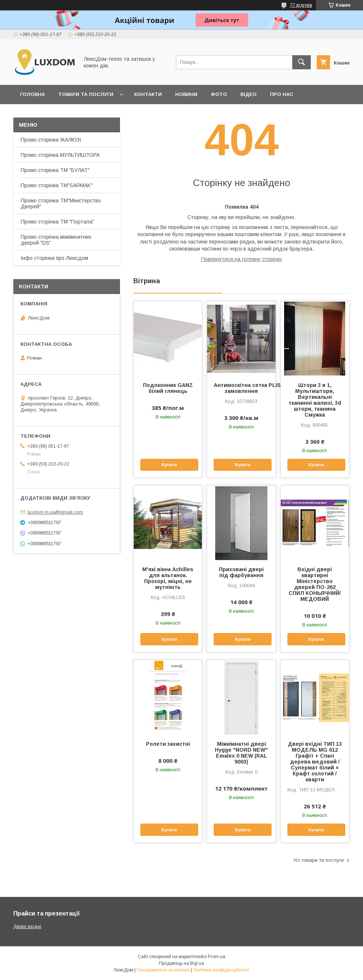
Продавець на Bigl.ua (181, 963)
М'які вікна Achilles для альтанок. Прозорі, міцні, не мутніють (168, 578)
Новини (186, 94)
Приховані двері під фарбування (241, 572)
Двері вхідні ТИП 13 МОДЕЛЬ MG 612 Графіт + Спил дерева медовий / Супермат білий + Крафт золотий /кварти (315, 762)
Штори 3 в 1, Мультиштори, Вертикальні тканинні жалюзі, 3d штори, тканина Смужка (315, 400)
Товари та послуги (86, 94)
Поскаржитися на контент (163, 970)
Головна (32, 94)
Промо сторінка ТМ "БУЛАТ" (55, 170)
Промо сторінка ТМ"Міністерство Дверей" (61, 203)
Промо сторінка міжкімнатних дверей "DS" (56, 240)
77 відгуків (301, 5)
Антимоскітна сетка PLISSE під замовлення (241, 388)
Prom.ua (217, 957)
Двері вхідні (27, 926)
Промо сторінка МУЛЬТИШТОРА (60, 155)
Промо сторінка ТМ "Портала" (57, 222)
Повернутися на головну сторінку (242, 259)
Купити (169, 465)
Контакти (148, 94)
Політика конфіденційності (221, 970)
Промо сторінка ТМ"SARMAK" (57, 185)
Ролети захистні (168, 744)
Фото (219, 94)
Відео (249, 94)
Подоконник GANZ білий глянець (168, 388)
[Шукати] (302, 62)
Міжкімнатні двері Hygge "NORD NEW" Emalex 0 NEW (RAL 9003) (241, 753)
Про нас (282, 94)
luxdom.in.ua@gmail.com (55, 512)
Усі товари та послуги (319, 860)
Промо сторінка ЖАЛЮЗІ (51, 140)
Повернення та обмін (51, 114)
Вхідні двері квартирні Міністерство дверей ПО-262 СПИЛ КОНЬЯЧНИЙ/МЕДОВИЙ (315, 584)
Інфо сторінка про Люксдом (54, 258)
